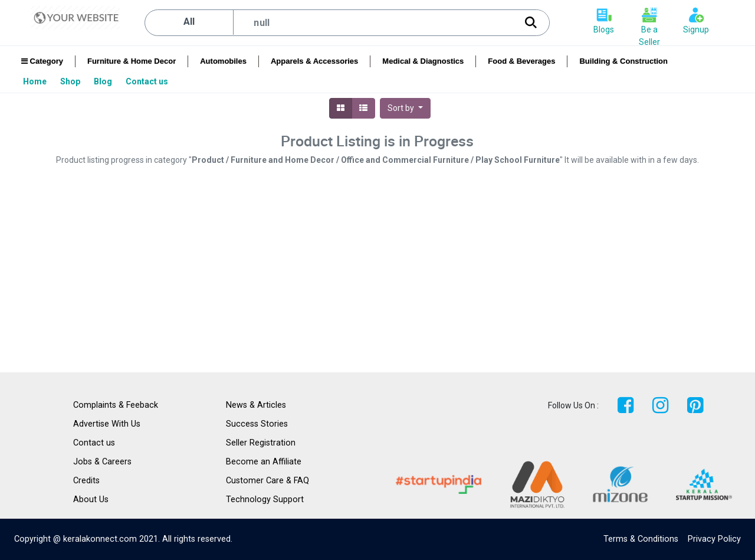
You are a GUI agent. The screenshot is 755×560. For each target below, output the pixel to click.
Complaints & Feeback (116, 405)
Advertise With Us (107, 424)
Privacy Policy (714, 539)
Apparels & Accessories (314, 61)
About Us (91, 500)
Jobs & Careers (102, 462)
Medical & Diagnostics (423, 61)
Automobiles (223, 61)
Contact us (94, 443)
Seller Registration (261, 443)
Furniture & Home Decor (132, 61)
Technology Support (265, 500)
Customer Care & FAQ (267, 481)
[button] (405, 108)
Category (42, 61)
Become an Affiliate (264, 462)
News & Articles (256, 405)
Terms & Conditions (641, 539)
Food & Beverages (521, 61)
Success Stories (257, 424)
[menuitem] (36, 81)
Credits (86, 481)
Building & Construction (623, 61)
